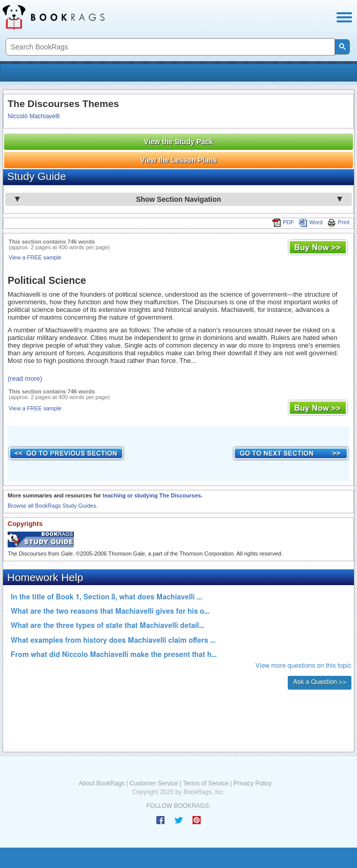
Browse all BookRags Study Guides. (53, 506)
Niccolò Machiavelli (34, 116)
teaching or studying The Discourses (152, 495)
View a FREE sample (35, 257)
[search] (169, 47)
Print (338, 222)
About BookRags (102, 783)
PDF (283, 222)
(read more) (25, 378)
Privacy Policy (252, 783)
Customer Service (154, 783)
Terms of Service (205, 783)
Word (311, 222)
